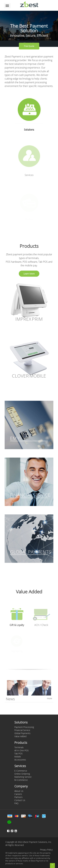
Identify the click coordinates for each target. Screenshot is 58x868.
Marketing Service (23, 777)
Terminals (19, 747)
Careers (18, 794)
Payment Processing (24, 727)
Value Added (20, 736)
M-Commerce (21, 780)
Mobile (18, 757)
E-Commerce (21, 771)
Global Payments (22, 733)
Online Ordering (22, 774)
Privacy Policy (46, 850)
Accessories (20, 760)
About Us (19, 791)
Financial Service (22, 730)
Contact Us (20, 800)
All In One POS (21, 750)
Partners (18, 797)
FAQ (16, 803)
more (50, 698)
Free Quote (29, 46)
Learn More (29, 274)
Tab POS (18, 753)
